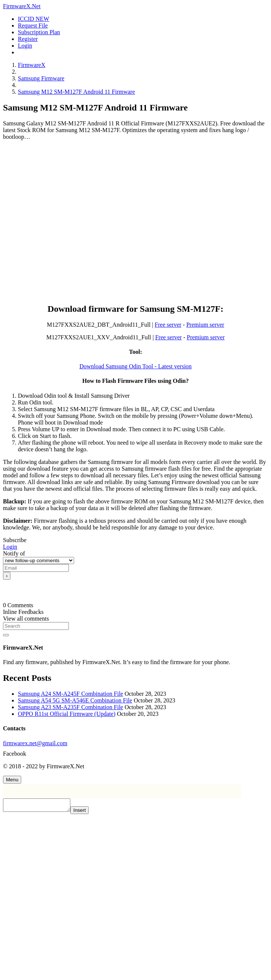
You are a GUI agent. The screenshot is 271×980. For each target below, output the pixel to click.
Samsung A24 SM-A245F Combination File (71, 694)
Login (10, 547)
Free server (168, 325)
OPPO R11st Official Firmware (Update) (67, 714)
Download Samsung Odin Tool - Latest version (135, 366)
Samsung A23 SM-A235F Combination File (71, 707)
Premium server (205, 325)
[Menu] (12, 780)
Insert (87, 812)
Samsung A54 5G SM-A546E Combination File (75, 700)
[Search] (36, 626)
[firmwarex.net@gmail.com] (135, 743)
